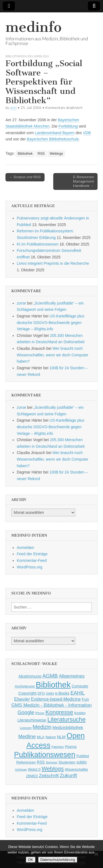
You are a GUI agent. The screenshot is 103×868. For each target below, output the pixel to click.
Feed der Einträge (32, 554)
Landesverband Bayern (55, 133)
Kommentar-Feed (32, 560)
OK (31, 860)
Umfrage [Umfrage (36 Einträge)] (21, 770)
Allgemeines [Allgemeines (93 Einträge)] (72, 676)
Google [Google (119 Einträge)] (26, 712)
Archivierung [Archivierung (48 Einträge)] (25, 686)
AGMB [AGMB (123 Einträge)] (50, 676)
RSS (30, 56)
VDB (87, 133)
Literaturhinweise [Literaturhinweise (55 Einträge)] (32, 720)
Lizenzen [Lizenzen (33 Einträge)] (26, 728)
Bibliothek (25, 154)
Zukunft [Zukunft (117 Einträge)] (68, 775)
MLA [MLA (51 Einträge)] (41, 737)
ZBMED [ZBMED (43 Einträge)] (32, 776)
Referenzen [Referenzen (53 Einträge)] (26, 762)
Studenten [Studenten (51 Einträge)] (67, 762)
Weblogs (41, 56)
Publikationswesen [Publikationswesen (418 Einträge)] (45, 755)
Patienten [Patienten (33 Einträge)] (58, 747)
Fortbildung (68, 126)
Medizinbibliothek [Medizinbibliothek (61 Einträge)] (68, 728)
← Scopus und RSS (25, 177)
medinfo (34, 27)
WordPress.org (30, 567)
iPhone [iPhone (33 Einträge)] (40, 713)
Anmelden (25, 548)
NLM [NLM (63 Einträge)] (61, 737)
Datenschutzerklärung (58, 860)
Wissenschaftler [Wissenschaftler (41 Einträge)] (76, 770)
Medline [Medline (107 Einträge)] (27, 737)
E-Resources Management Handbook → (83, 181)
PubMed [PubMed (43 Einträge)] (83, 756)
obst (13, 108)
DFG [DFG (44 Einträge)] (41, 694)
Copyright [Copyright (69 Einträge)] (27, 693)
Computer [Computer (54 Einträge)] (80, 686)
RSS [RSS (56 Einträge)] (41, 762)
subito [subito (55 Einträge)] (81, 762)
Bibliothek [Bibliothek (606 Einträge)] (53, 685)
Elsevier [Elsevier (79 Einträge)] (22, 699)
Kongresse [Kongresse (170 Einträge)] (59, 712)
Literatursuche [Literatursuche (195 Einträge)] (66, 719)
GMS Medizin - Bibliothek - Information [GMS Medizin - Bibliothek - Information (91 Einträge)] (51, 705)
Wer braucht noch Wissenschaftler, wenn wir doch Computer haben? (53, 355)
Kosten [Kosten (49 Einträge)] (80, 713)
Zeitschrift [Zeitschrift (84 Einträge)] (49, 776)
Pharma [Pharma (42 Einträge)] (71, 747)
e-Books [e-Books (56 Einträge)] (62, 693)
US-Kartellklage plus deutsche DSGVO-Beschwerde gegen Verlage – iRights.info (51, 322)
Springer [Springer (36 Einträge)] (52, 762)
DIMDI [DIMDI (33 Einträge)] (50, 694)
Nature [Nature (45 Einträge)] (51, 737)
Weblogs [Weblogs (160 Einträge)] (53, 769)
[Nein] (96, 854)
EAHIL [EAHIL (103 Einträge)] (77, 693)
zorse (21, 303)
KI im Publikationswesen (38, 244)
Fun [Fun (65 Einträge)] (85, 699)
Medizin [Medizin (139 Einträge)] (42, 727)
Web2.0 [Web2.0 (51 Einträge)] (34, 769)
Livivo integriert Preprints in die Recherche (53, 263)
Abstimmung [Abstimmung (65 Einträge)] (30, 676)
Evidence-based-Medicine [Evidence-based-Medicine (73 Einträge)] (56, 699)
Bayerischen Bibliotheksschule (53, 139)
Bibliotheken (16, 56)
